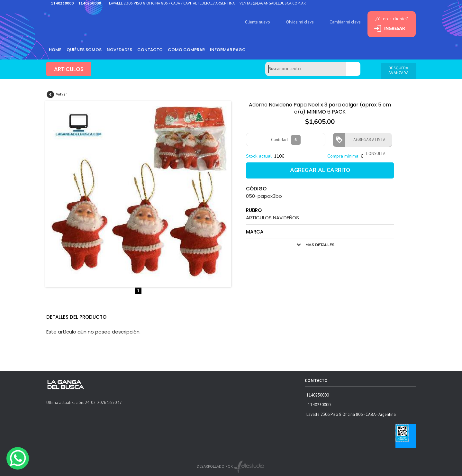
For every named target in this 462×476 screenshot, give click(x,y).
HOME (55, 50)
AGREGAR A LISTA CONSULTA (367, 142)
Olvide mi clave (300, 22)
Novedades (119, 50)
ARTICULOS (69, 69)
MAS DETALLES (320, 245)
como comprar (186, 50)
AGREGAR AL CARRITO (320, 170)
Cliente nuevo (258, 22)
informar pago (228, 50)
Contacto (150, 50)
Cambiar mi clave (345, 22)
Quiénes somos (84, 50)
